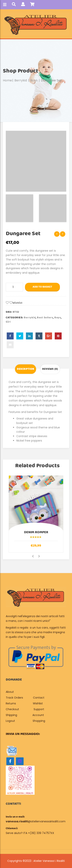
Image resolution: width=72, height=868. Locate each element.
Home (7, 80)
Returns (11, 703)
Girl (8, 322)
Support (39, 709)
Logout (10, 721)
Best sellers (45, 318)
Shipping (11, 715)
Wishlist (38, 703)
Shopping (39, 721)
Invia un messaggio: (23, 734)
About (10, 692)
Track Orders (14, 698)
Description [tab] (26, 369)
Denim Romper (36, 532)
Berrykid (21, 80)
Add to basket (42, 287)
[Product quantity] (14, 287)
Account (38, 715)
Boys (34, 80)
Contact (39, 698)
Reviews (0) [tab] (50, 369)
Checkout (12, 709)
